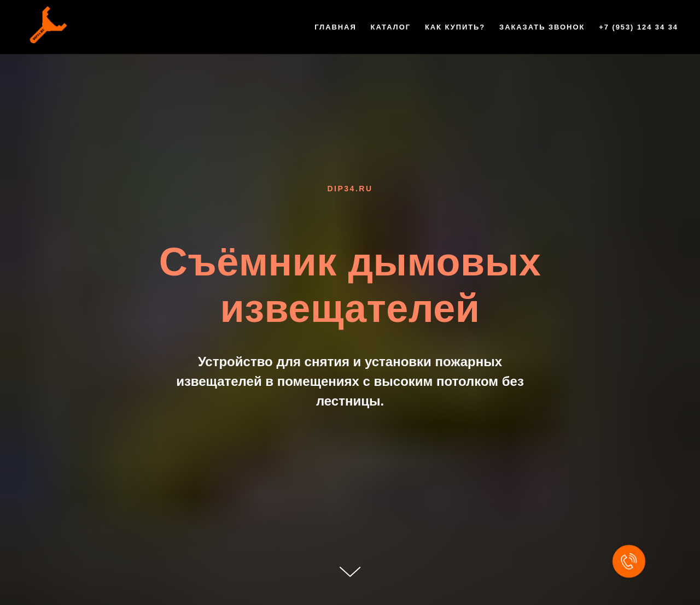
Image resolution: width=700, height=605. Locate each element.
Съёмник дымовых (350, 262)
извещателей (350, 308)
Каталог (391, 27)
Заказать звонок (542, 27)
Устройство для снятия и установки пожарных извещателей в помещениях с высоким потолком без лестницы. (350, 381)
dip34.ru (350, 189)
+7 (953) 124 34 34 (638, 27)
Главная (336, 27)
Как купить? (455, 27)
